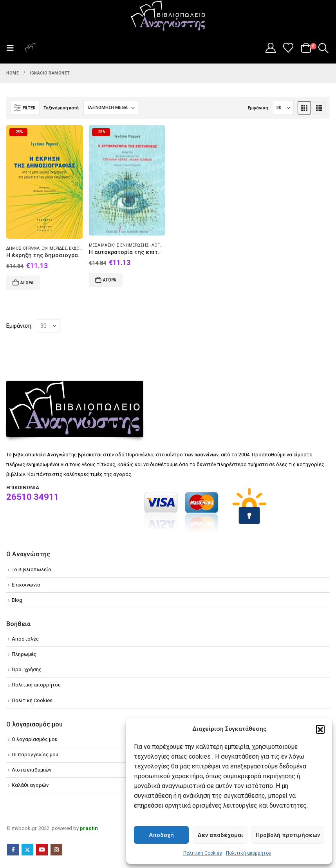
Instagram (56, 850)
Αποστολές (25, 639)
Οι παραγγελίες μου (35, 755)
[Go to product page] (44, 182)
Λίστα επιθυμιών (32, 770)
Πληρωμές (24, 654)
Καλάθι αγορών (30, 785)
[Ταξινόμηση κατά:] (111, 108)
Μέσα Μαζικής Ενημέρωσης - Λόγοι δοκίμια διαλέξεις (146, 245)
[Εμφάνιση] (283, 108)
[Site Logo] (168, 16)
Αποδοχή (161, 835)
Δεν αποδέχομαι (220, 835)
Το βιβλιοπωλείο (32, 569)
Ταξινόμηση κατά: (61, 108)
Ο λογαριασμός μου (35, 739)
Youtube (42, 850)
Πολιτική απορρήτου (249, 853)
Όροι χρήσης (27, 669)
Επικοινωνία (26, 585)
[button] (320, 729)
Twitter (27, 850)
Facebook (13, 850)
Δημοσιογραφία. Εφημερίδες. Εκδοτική (47, 248)
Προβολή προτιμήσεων (288, 835)
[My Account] (270, 48)
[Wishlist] (288, 48)
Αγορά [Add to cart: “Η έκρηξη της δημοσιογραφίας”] (27, 283)
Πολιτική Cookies (203, 853)
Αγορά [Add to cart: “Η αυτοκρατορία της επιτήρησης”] (110, 280)
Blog (17, 600)
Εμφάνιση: (259, 108)
